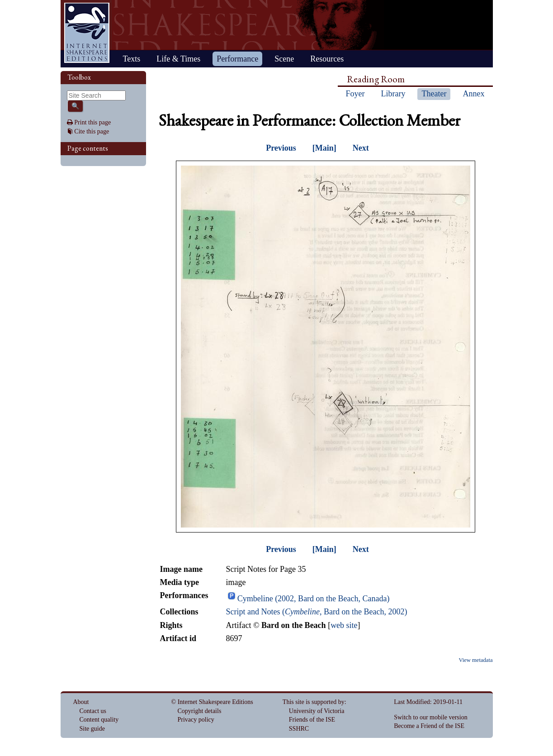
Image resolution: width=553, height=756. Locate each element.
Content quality (99, 720)
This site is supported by (314, 702)
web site (344, 625)
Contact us (93, 711)
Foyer (355, 94)
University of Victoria (317, 711)
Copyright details (200, 711)
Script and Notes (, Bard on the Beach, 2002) (316, 612)
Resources (327, 59)
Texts (132, 59)
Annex (473, 94)
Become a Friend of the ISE (429, 726)
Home (87, 33)
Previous (281, 148)
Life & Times (178, 59)
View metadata (475, 660)
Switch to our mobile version (431, 717)
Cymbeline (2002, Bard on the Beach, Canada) (314, 599)
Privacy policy (196, 720)
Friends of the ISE (312, 720)
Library (393, 94)
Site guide (92, 729)
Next (361, 148)
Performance (237, 59)
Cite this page (92, 131)
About (81, 702)
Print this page (92, 122)
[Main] (324, 148)
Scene (284, 59)
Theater (434, 94)
